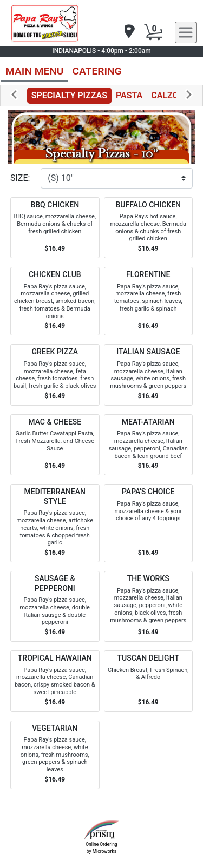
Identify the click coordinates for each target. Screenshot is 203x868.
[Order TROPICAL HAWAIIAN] (55, 681)
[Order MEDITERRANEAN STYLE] (55, 523)
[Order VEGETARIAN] (55, 755)
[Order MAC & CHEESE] (55, 445)
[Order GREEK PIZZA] (55, 375)
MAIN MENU (34, 71)
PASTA (129, 95)
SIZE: (20, 178)
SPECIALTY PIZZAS (69, 95)
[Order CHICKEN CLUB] (55, 301)
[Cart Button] (153, 32)
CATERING (97, 71)
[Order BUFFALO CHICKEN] (149, 228)
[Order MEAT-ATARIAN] (149, 445)
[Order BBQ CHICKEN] (55, 228)
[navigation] (129, 32)
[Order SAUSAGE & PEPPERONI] (55, 606)
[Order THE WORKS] (149, 606)
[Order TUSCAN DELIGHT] (149, 681)
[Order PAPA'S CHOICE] (149, 523)
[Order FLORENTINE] (149, 301)
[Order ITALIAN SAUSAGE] (149, 375)
